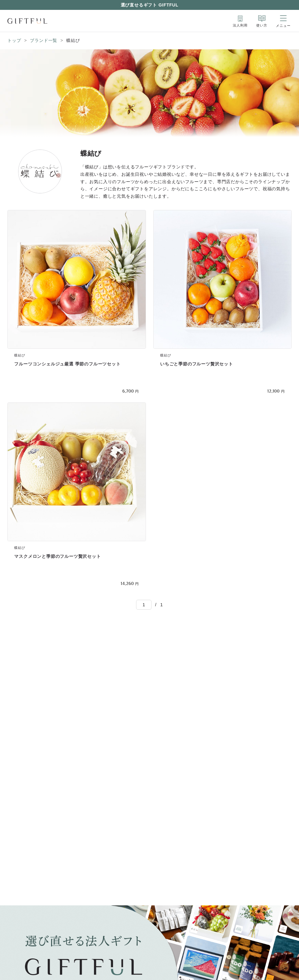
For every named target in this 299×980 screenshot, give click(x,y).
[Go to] (144, 605)
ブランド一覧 (44, 40)
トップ (14, 40)
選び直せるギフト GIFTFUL (150, 5)
